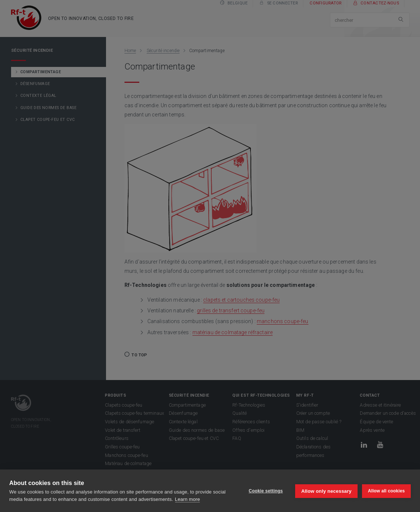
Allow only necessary (326, 491)
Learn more (188, 499)
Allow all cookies (386, 491)
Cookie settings (265, 491)
